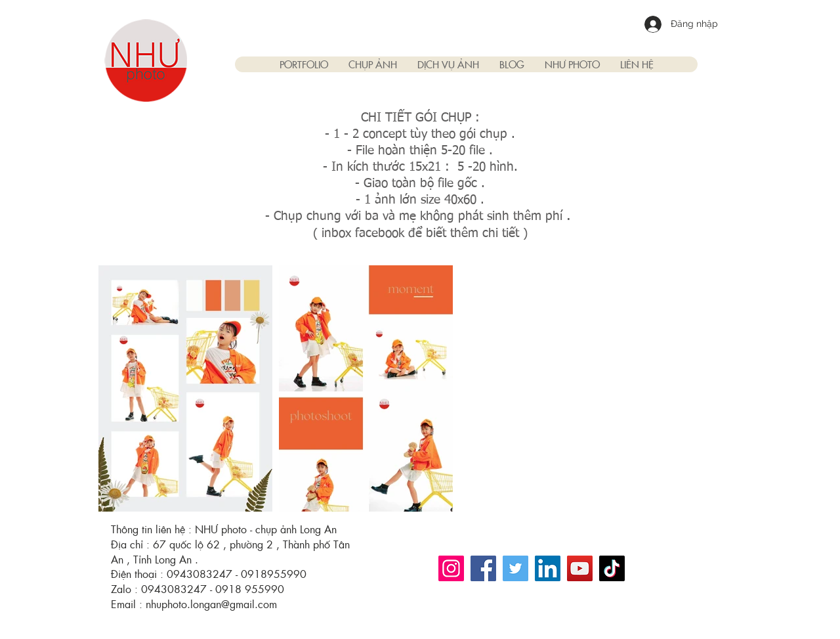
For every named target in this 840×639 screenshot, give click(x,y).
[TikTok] (612, 568)
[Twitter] (515, 568)
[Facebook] (483, 568)
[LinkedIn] (548, 568)
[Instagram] (451, 568)
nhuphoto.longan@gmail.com (211, 604)
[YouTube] (580, 568)
